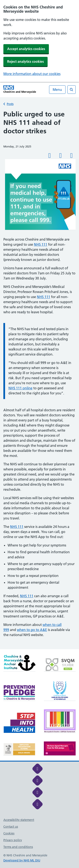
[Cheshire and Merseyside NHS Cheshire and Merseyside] (20, 89)
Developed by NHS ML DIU (22, 860)
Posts (10, 104)
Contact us (11, 827)
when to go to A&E (32, 630)
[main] (39, 379)
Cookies (9, 833)
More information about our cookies (32, 74)
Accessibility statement (19, 820)
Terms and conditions (18, 847)
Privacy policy (13, 840)
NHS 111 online (20, 388)
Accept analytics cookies (26, 49)
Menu (57, 90)
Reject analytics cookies (25, 61)
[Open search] (72, 90)
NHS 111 (41, 244)
